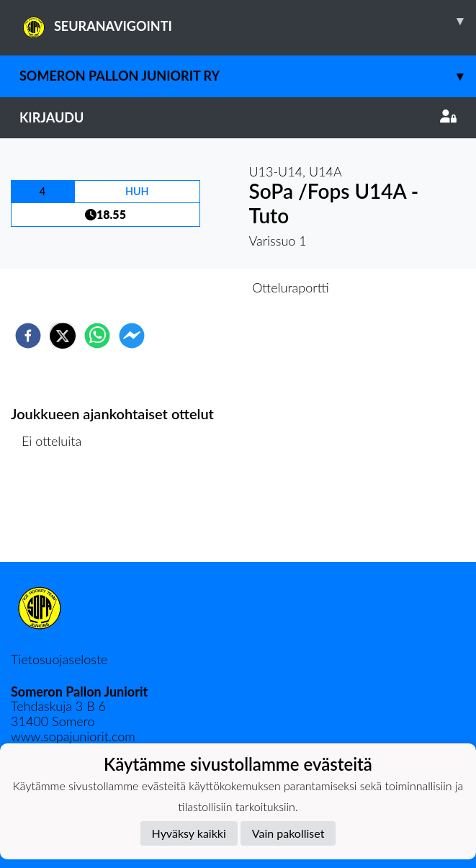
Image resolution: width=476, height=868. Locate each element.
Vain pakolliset (288, 833)
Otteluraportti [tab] (291, 287)
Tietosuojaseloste (59, 659)
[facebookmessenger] (132, 336)
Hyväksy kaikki (189, 833)
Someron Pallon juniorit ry (248, 76)
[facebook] (28, 336)
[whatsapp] (97, 336)
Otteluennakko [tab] (188, 287)
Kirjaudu (238, 117)
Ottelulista (57, 513)
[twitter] (63, 336)
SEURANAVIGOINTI (248, 21)
